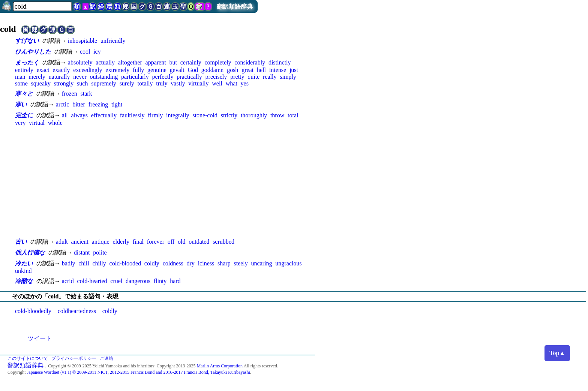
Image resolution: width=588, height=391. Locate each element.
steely (241, 263)
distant (82, 252)
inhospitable (82, 41)
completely (218, 62)
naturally (59, 77)
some (21, 83)
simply (288, 77)
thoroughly (254, 115)
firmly (155, 115)
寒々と (24, 94)
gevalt (177, 70)
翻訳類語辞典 (235, 7)
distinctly (280, 62)
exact (43, 70)
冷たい (24, 263)
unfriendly (113, 41)
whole (55, 123)
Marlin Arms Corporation (220, 366)
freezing (98, 104)
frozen (70, 94)
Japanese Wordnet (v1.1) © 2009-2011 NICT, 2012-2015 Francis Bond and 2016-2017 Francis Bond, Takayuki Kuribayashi (139, 372)
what (232, 83)
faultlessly (132, 115)
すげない (27, 41)
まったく (27, 62)
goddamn (213, 70)
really (270, 77)
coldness (173, 263)
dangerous (138, 281)
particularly (135, 77)
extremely (117, 70)
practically (189, 77)
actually (105, 62)
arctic (63, 104)
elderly (121, 242)
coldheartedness (77, 311)
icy (97, 52)
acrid (68, 281)
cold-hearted (92, 281)
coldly (152, 263)
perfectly (163, 77)
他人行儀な (30, 252)
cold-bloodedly (33, 311)
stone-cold (205, 115)
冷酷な (24, 281)
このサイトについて (28, 358)
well (217, 83)
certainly (191, 62)
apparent (156, 62)
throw (277, 115)
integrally (178, 115)
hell (261, 70)
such (82, 83)
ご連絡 (106, 358)
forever (156, 242)
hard (175, 281)
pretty (237, 77)
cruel (116, 281)
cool (85, 52)
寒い (21, 104)
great (247, 70)
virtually (198, 83)
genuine (157, 70)
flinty (160, 281)
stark (86, 94)
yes (245, 83)
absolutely (80, 62)
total (293, 115)
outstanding (104, 77)
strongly (64, 83)
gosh (232, 70)
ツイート (40, 338)
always (79, 115)
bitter (79, 104)
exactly (61, 70)
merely (37, 77)
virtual (37, 123)
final (138, 242)
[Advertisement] (165, 182)
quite (253, 77)
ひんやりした (33, 52)
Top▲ (557, 353)
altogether (130, 62)
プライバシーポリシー (74, 358)
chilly (99, 263)
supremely (104, 83)
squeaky (41, 83)
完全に (24, 115)
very (20, 123)
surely (127, 83)
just (294, 70)
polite (100, 252)
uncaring (262, 263)
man (20, 77)
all (65, 115)
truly (162, 83)
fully (138, 70)
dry (191, 263)
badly (69, 263)
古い (21, 242)
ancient (80, 242)
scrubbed (223, 242)
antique (101, 242)
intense (278, 70)
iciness (206, 263)
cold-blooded (125, 263)
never (80, 77)
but (173, 62)
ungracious (288, 263)
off (171, 242)
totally (145, 83)
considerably (250, 62)
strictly (229, 115)
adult (62, 242)
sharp (224, 263)
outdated (199, 242)
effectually (104, 115)
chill (84, 263)
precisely (216, 77)
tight (117, 104)
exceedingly (88, 70)
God (193, 70)
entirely (24, 70)
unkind (23, 271)
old (181, 242)
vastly (178, 83)
